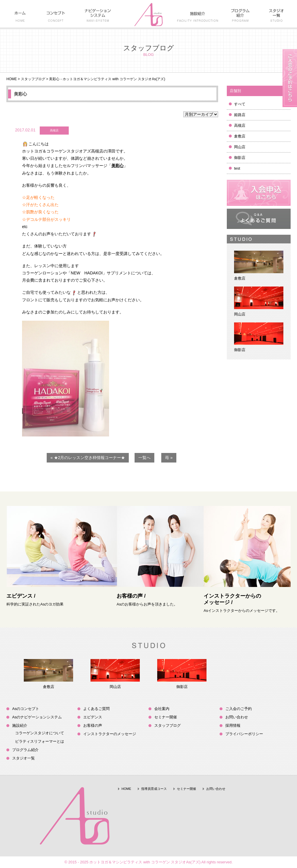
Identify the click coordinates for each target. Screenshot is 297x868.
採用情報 (233, 725)
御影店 (240, 158)
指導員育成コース (154, 789)
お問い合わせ (237, 717)
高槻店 (240, 125)
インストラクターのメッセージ (110, 734)
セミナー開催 (166, 717)
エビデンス (93, 717)
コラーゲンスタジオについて (40, 733)
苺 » (169, 458)
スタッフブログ (33, 79)
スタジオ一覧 (23, 758)
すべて (240, 104)
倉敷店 (240, 136)
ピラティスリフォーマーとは (40, 741)
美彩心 (20, 94)
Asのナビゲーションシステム (37, 717)
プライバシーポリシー (244, 734)
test (237, 168)
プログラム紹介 (25, 750)
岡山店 (240, 147)
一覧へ (144, 458)
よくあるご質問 (96, 709)
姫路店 (240, 115)
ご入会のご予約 (239, 709)
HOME (12, 79)
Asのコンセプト (26, 709)
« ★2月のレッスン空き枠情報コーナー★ (88, 458)
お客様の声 (93, 725)
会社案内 (162, 709)
